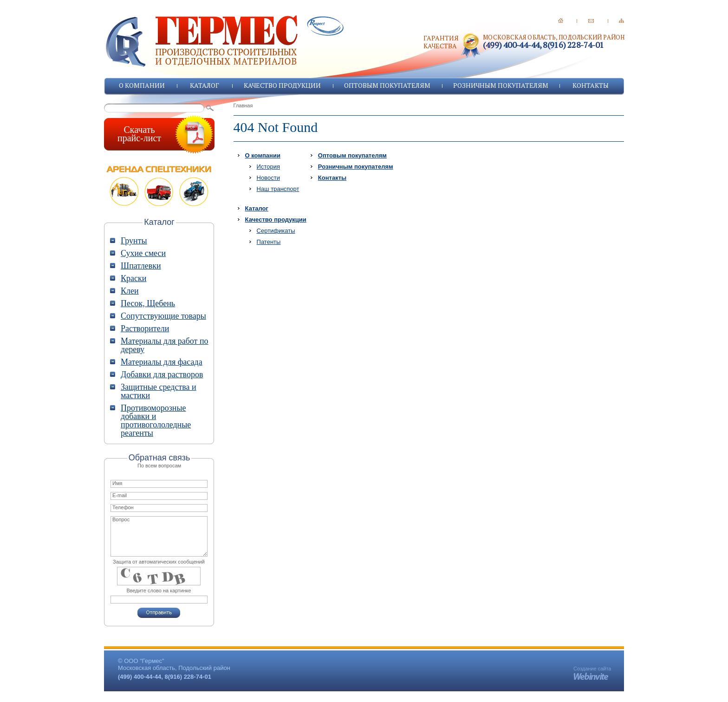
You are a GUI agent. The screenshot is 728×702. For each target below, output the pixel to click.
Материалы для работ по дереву (165, 345)
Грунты (134, 241)
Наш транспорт (278, 189)
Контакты (591, 85)
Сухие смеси (143, 253)
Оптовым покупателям (387, 85)
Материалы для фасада (162, 362)
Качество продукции (282, 85)
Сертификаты (276, 231)
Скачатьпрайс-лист (139, 134)
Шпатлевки (141, 266)
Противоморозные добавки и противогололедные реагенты (156, 420)
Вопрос (159, 536)
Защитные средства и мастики (159, 391)
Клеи (130, 291)
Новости (268, 178)
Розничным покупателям (501, 85)
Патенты (269, 242)
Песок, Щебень (148, 303)
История (268, 167)
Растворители (145, 328)
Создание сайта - (592, 671)
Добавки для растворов (162, 374)
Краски (133, 278)
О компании (142, 85)
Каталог (205, 85)
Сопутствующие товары (163, 316)
